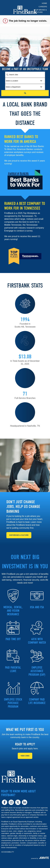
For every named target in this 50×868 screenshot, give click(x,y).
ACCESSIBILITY (8, 852)
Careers (43, 7)
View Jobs (25, 756)
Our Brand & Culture (41, 11)
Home (44, 3)
